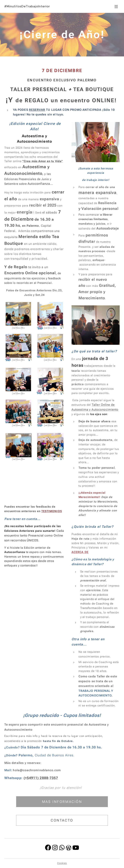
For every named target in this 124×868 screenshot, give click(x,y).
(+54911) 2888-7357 (41, 778)
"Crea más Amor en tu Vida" (43, 161)
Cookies (62, 863)
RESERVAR (37, 110)
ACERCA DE (80, 552)
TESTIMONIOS (52, 511)
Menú (116, 7)
